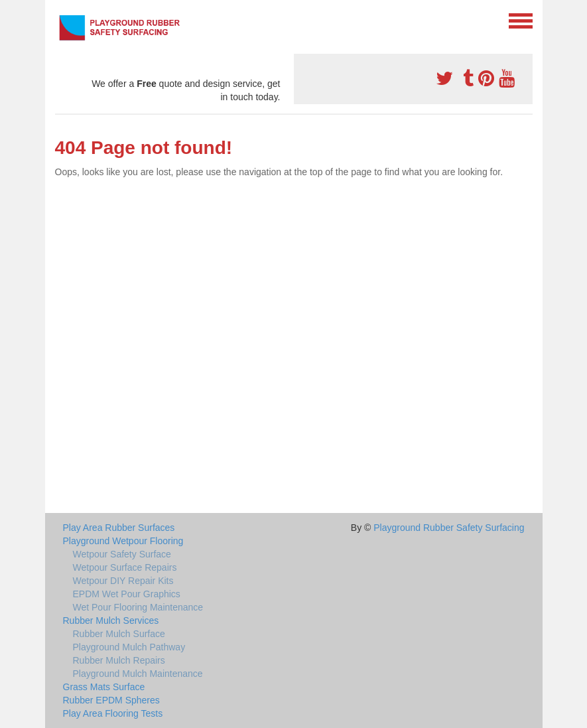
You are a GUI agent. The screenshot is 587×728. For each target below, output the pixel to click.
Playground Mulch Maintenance (138, 674)
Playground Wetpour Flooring (123, 541)
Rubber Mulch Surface (119, 634)
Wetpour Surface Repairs (125, 567)
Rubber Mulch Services (111, 620)
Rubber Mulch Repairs (119, 660)
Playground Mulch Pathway (129, 647)
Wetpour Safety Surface (122, 554)
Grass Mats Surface (104, 687)
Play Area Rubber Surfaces (119, 528)
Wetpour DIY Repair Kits (123, 581)
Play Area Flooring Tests (113, 713)
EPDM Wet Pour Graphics (127, 594)
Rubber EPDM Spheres (111, 700)
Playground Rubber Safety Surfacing (449, 528)
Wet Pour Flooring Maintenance (138, 607)
